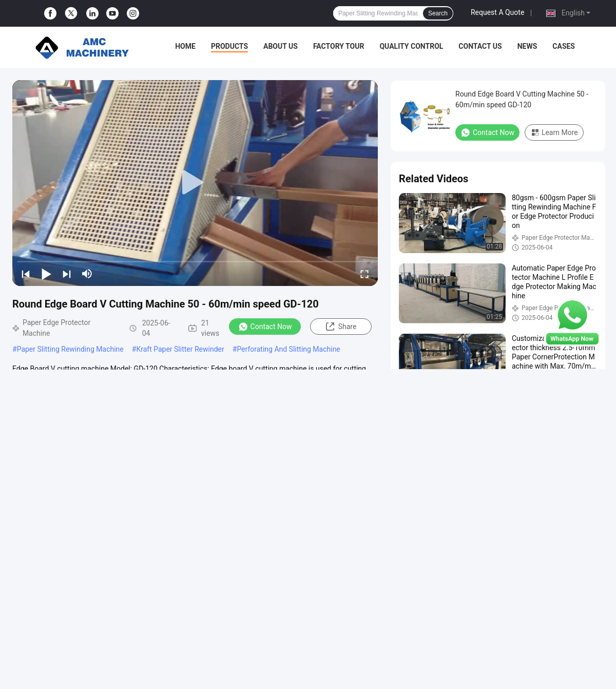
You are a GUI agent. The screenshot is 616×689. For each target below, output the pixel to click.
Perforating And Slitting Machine (288, 349)
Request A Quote (497, 12)
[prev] (26, 274)
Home (185, 46)
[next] (67, 274)
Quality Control (411, 46)
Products (229, 46)
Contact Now (265, 327)
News (527, 46)
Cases (564, 46)
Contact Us (480, 46)
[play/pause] (46, 274)
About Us (281, 46)
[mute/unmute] (87, 274)
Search (438, 13)
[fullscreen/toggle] (364, 274)
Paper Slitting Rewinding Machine (70, 349)
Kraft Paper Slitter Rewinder (180, 349)
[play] (195, 183)
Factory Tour (339, 46)
